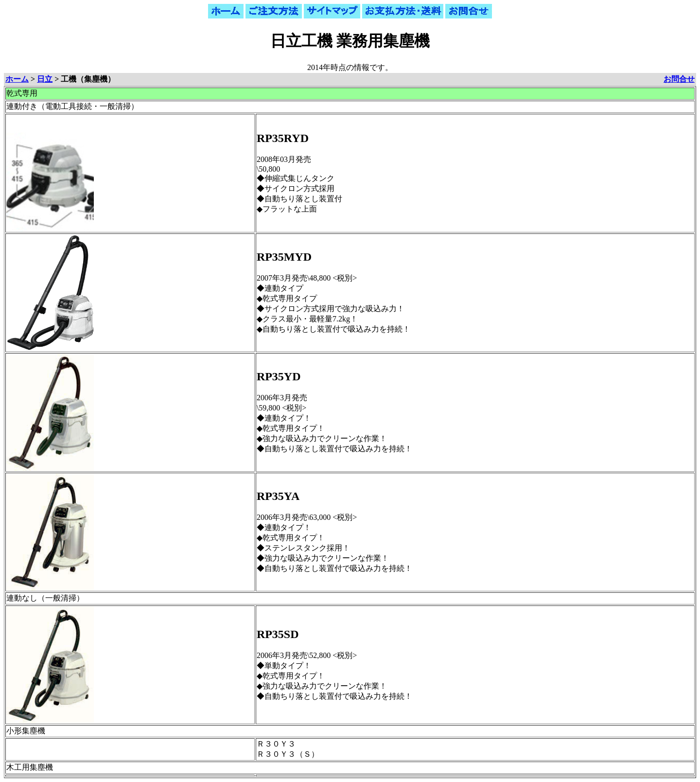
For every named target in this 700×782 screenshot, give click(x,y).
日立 (45, 79)
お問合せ (679, 79)
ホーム (17, 79)
